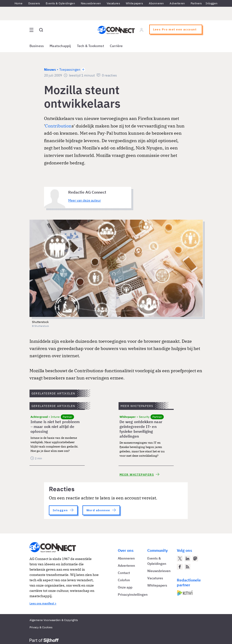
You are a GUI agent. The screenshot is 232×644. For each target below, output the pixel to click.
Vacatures (113, 3)
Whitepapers (134, 3)
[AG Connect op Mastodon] (195, 559)
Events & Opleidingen (60, 3)
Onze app (125, 587)
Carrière (116, 46)
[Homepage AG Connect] (116, 30)
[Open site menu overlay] (31, 30)
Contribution (58, 126)
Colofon (124, 580)
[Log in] (141, 30)
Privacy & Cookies (41, 627)
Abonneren (156, 3)
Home (19, 3)
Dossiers (34, 3)
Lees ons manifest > (43, 603)
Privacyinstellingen (133, 595)
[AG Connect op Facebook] (180, 567)
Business (37, 46)
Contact (124, 573)
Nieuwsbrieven (91, 3)
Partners (196, 3)
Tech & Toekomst (90, 46)
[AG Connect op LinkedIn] (187, 559)
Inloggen (212, 3)
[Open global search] (41, 30)
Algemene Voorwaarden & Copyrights (54, 620)
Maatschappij (60, 46)
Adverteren (177, 3)
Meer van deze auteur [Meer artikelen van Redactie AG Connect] (85, 200)
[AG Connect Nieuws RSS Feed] (187, 567)
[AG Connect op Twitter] (180, 559)
